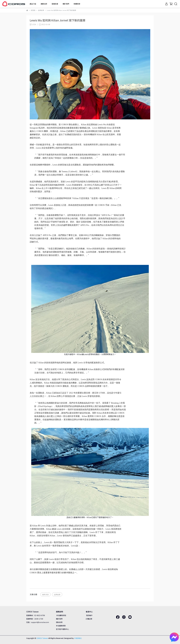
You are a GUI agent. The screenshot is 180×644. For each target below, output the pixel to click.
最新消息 (45, 594)
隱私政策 (59, 622)
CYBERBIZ (78, 638)
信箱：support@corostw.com (38, 622)
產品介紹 (33, 4)
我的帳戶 (89, 615)
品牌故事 (57, 594)
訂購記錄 (89, 619)
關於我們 (59, 619)
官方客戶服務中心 (62, 629)
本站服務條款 (61, 626)
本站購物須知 (61, 615)
